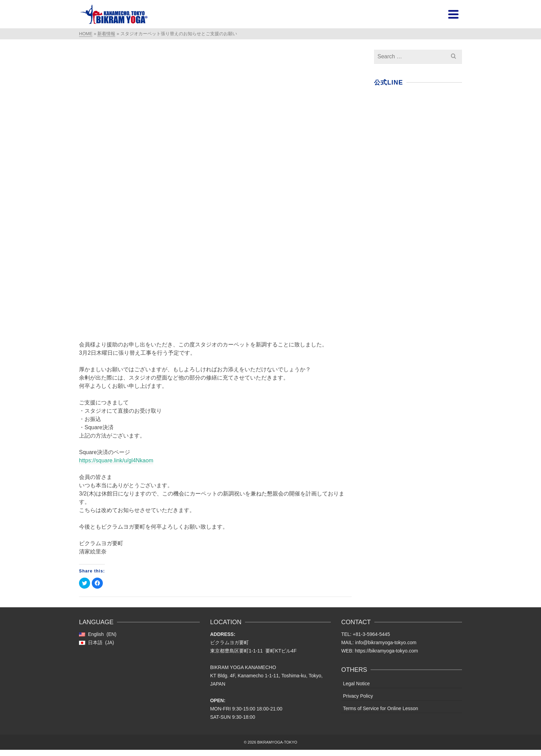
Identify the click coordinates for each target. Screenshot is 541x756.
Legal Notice (356, 684)
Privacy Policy (358, 696)
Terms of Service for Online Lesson (381, 708)
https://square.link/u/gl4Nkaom (116, 460)
